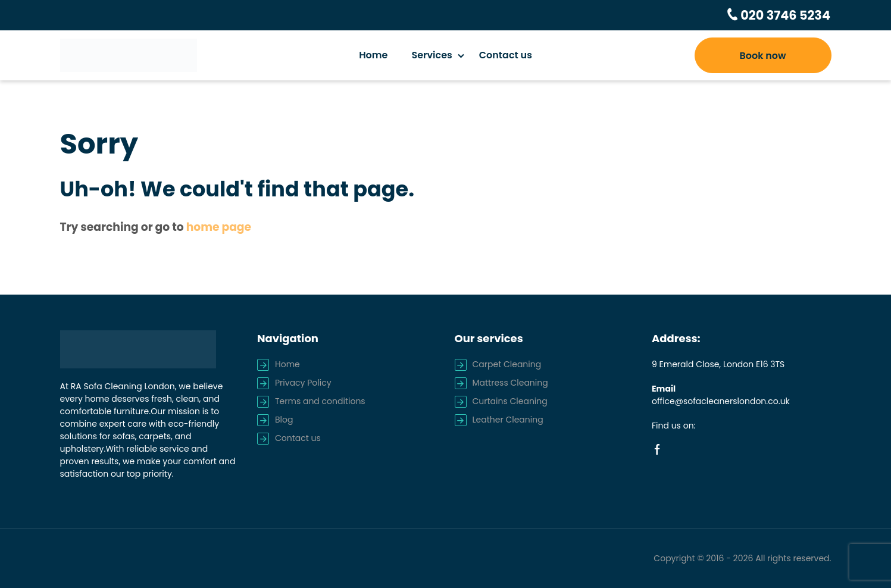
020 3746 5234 (787, 15)
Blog (284, 419)
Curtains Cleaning (510, 401)
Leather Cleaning (508, 419)
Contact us (506, 54)
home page (219, 226)
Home (373, 54)
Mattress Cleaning (510, 382)
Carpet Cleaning (507, 364)
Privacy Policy (303, 382)
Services (432, 54)
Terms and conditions (320, 401)
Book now (762, 55)
